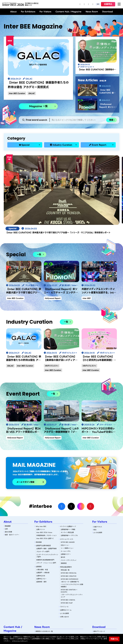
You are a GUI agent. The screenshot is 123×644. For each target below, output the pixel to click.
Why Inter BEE (41, 493)
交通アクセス (98, 494)
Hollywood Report (53, 265)
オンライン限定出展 (67, 499)
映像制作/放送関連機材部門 (45, 527)
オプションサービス (67, 506)
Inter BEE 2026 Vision (44, 499)
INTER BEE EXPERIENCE (70, 546)
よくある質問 (65, 581)
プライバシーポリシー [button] (20, 641)
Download (108, 12)
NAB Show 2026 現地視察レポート (16, 622)
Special (26, 145)
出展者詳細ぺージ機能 (68, 496)
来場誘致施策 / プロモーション (47, 503)
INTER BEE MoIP (67, 570)
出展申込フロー (41, 546)
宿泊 (95, 497)
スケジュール (64, 574)
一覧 (39, 221)
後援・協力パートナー (12, 502)
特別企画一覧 (65, 537)
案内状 (63, 524)
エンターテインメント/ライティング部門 (47, 523)
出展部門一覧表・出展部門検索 (46, 516)
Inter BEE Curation (17, 93)
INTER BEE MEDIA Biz (69, 540)
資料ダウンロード (99, 598)
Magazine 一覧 (38, 106)
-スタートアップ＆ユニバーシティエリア (72, 563)
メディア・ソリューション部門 (46, 530)
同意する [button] (114, 639)
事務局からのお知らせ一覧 (44, 598)
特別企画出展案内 (66, 534)
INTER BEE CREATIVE (69, 543)
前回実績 (39, 509)
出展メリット (41, 496)
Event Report (99, 145)
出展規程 (39, 534)
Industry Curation (62, 145)
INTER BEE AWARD (68, 509)
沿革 (6, 496)
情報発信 (64, 530)
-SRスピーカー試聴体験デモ (70, 549)
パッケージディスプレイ (69, 527)
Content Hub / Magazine (68, 12)
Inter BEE (86, 265)
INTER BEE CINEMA (68, 567)
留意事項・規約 (41, 549)
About (13, 12)
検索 (111, 120)
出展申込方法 (41, 543)
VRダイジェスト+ (52, 333)
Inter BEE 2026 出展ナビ (45, 506)
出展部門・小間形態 (43, 540)
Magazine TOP (10, 602)
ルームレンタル (66, 518)
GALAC (32, 93)
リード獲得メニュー (67, 515)
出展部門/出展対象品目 (43, 513)
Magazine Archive (11, 617)
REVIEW (96, 601)
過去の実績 (8, 499)
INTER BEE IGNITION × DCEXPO (69, 558)
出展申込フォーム (66, 577)
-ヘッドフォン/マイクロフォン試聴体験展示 (72, 553)
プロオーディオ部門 (43, 519)
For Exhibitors (28, 12)
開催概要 (8, 493)
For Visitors (45, 12)
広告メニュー (65, 512)
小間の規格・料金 (42, 537)
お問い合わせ (65, 584)
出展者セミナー (66, 521)
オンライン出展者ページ (68, 493)
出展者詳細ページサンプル (69, 503)
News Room (92, 12)
